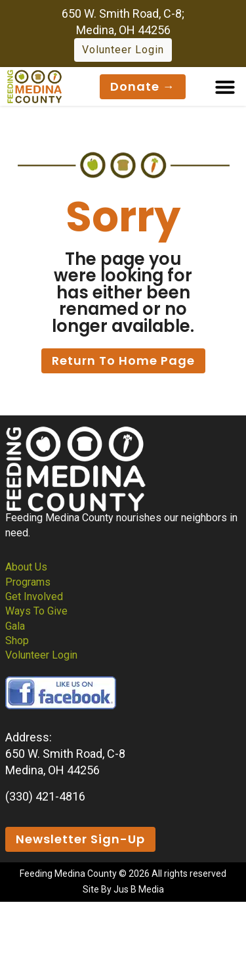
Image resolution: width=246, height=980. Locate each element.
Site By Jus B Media (123, 889)
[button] (225, 87)
